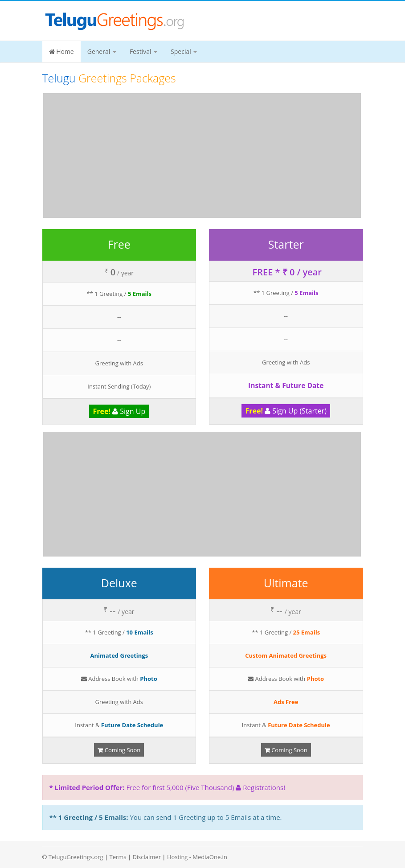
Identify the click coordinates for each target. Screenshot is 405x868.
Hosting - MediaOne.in (197, 857)
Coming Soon (119, 750)
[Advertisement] (202, 156)
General (102, 51)
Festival (143, 51)
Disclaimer (147, 857)
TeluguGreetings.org (76, 857)
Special (184, 51)
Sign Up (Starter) (286, 411)
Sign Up (119, 411)
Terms (118, 857)
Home (61, 51)
